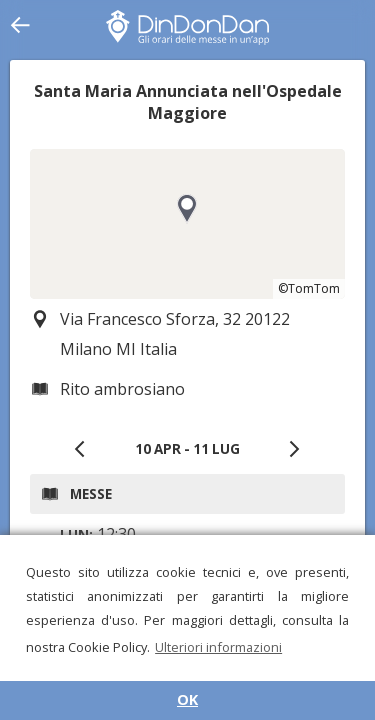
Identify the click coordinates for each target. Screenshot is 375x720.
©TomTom (309, 288)
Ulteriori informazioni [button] (218, 647)
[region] (187, 224)
